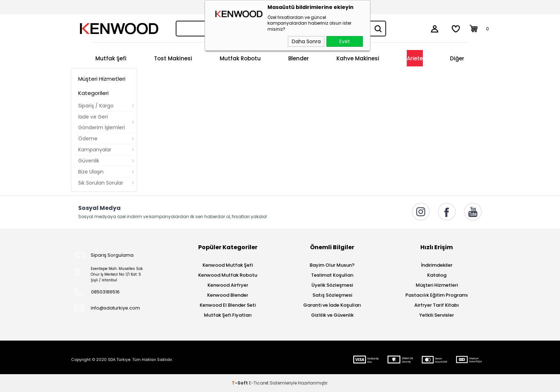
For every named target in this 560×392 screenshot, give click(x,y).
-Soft (240, 383)
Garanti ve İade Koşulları (332, 305)
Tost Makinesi (173, 58)
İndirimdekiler (437, 265)
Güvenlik (89, 161)
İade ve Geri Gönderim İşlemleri (102, 122)
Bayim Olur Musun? (332, 265)
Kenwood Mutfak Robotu (228, 275)
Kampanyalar (95, 150)
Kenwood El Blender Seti (228, 305)
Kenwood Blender (228, 295)
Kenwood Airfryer (228, 285)
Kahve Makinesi (358, 58)
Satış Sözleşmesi (332, 295)
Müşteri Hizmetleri (437, 285)
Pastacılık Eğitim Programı (437, 295)
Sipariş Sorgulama (112, 255)
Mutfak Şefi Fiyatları (228, 315)
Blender (299, 58)
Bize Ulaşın (91, 172)
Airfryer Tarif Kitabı (437, 305)
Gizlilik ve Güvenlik (332, 315)
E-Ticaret (259, 383)
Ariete (415, 58)
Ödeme (88, 139)
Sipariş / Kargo (96, 106)
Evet (345, 41)
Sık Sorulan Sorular (101, 183)
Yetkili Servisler (437, 315)
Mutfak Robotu (240, 58)
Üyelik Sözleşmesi (332, 285)
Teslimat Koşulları (332, 275)
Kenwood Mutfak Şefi (228, 265)
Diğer (457, 58)
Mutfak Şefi (111, 58)
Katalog (437, 275)
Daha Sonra (306, 41)
